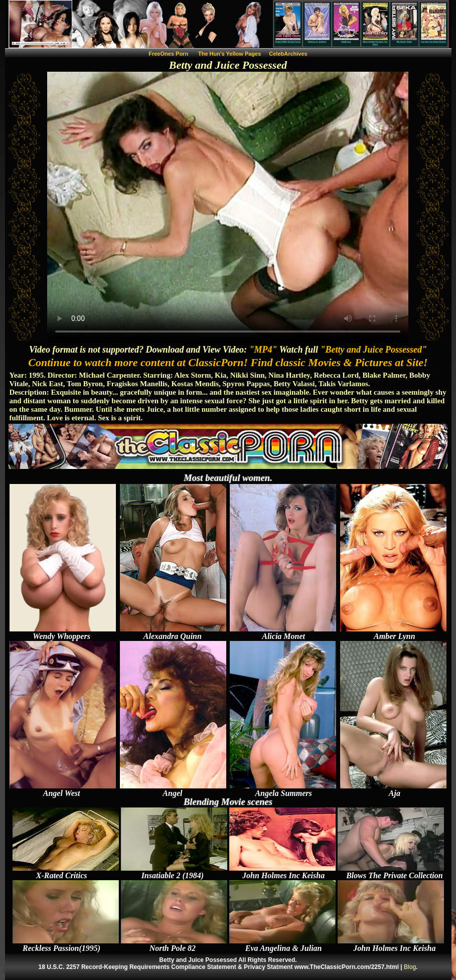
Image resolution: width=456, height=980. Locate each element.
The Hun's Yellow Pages (230, 54)
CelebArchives (288, 54)
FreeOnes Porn (168, 54)
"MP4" (263, 350)
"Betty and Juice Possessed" (373, 350)
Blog (410, 967)
